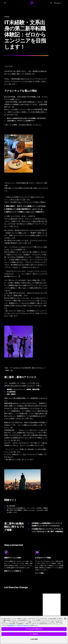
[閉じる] (65, 619)
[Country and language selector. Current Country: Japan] (58, 3)
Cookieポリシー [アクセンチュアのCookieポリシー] (12, 625)
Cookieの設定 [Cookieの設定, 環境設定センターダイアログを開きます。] (34, 639)
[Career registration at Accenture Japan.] (41, 573)
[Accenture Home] (32, 3)
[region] (34, 630)
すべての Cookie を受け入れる (34, 629)
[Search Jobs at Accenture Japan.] (14, 571)
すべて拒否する (34, 634)
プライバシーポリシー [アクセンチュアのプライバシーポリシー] (23, 625)
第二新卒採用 (11, 506)
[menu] (5, 3)
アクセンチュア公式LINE (15, 508)
